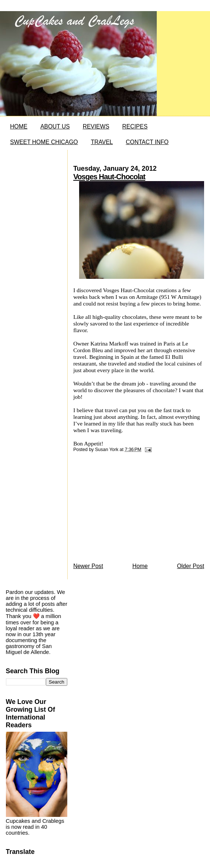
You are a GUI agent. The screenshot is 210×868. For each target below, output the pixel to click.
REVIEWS (96, 126)
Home (140, 566)
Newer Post (88, 566)
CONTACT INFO (147, 142)
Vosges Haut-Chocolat (109, 177)
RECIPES (135, 126)
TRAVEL (102, 142)
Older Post (191, 566)
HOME (19, 126)
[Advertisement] (129, 510)
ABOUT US (55, 126)
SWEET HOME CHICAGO (44, 142)
